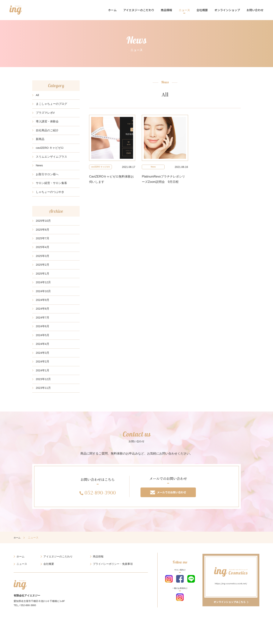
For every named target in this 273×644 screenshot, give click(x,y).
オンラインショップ (227, 10)
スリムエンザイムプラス (53, 163)
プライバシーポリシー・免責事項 (113, 591)
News (40, 172)
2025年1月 (43, 288)
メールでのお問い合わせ (168, 518)
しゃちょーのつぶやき (51, 201)
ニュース (184, 10)
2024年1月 (43, 394)
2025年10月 (44, 231)
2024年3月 (43, 374)
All (38, 96)
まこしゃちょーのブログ (53, 105)
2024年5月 (43, 355)
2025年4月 (43, 259)
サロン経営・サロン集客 (53, 191)
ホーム (112, 10)
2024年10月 (44, 307)
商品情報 (166, 10)
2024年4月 (43, 365)
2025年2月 (43, 279)
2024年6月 (43, 346)
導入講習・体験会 (48, 124)
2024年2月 (43, 384)
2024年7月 (43, 336)
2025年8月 (43, 240)
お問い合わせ (255, 10)
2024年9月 (43, 317)
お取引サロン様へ (48, 182)
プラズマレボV (46, 115)
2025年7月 (43, 250)
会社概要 (202, 10)
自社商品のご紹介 (48, 134)
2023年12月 (44, 403)
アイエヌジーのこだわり (139, 10)
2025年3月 (43, 269)
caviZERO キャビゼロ (51, 153)
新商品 (41, 144)
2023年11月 (44, 413)
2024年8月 (43, 327)
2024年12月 (44, 298)
